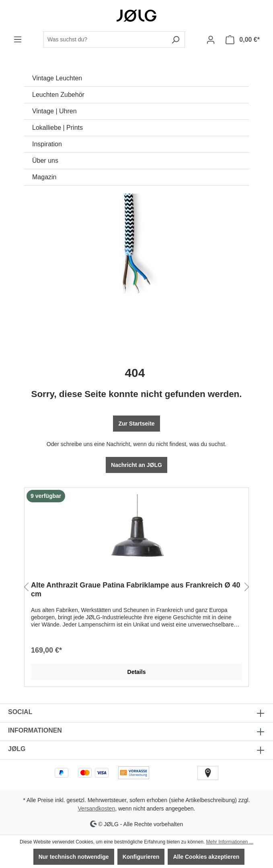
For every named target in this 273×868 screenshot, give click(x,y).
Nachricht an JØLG (136, 465)
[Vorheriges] (26, 587)
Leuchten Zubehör (58, 95)
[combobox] (105, 40)
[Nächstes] (247, 587)
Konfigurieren (141, 857)
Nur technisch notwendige (74, 857)
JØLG (17, 749)
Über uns (45, 161)
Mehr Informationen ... (229, 842)
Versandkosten (97, 809)
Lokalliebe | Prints (57, 128)
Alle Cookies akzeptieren (206, 857)
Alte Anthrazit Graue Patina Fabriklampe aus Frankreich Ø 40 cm (136, 590)
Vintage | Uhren (54, 111)
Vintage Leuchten (57, 78)
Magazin (44, 177)
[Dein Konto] (211, 40)
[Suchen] (175, 40)
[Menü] (18, 39)
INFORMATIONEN (35, 730)
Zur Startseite (136, 424)
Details (137, 672)
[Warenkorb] (243, 40)
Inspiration (47, 144)
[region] (136, 587)
